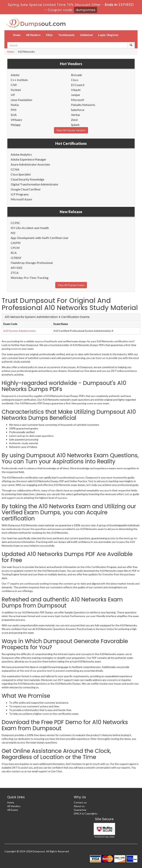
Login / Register (108, 35)
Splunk (75, 125)
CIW (14, 85)
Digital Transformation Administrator (35, 184)
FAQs (49, 35)
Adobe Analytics (21, 154)
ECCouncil (78, 85)
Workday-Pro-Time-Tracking (30, 278)
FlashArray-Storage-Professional (32, 263)
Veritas (76, 115)
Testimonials (66, 35)
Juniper (76, 95)
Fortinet (16, 90)
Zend (74, 120)
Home (17, 35)
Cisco (75, 80)
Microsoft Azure (21, 199)
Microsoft (78, 100)
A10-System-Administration (20, 331)
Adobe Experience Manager (28, 159)
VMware (16, 120)
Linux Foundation (21, 100)
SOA (14, 115)
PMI (14, 110)
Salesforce (78, 110)
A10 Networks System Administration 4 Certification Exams (47, 317)
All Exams (13, 810)
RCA (14, 253)
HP (13, 95)
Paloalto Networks (83, 105)
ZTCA (15, 273)
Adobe (15, 75)
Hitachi (76, 90)
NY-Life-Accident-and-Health (30, 228)
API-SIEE (17, 268)
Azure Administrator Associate (30, 164)
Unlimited (86, 35)
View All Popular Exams (71, 285)
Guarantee (80, 810)
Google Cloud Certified (26, 189)
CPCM (15, 248)
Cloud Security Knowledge (27, 179)
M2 (13, 233)
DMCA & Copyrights (86, 813)
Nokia (15, 105)
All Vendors (33, 35)
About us (79, 806)
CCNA (15, 169)
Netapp (16, 125)
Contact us (80, 802)
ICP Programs (20, 194)
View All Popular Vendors (71, 130)
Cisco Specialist (21, 174)
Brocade (76, 75)
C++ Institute (19, 80)
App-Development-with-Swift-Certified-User (40, 238)
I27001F (16, 258)
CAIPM (16, 243)
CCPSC (15, 223)
